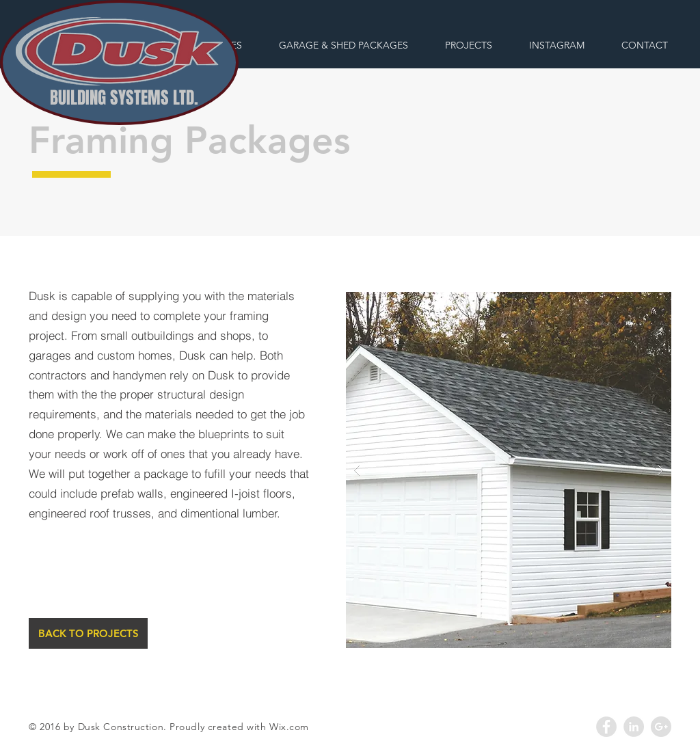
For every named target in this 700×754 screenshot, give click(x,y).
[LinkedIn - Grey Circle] (634, 727)
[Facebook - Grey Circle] (606, 727)
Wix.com (289, 727)
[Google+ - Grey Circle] (661, 727)
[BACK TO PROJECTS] (88, 633)
